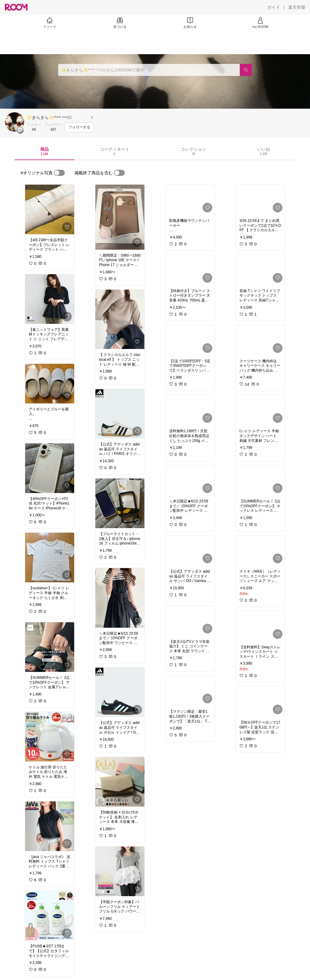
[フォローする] (79, 127)
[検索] (246, 70)
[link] (50, 209)
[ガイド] (274, 7)
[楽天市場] (297, 7)
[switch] (59, 173)
